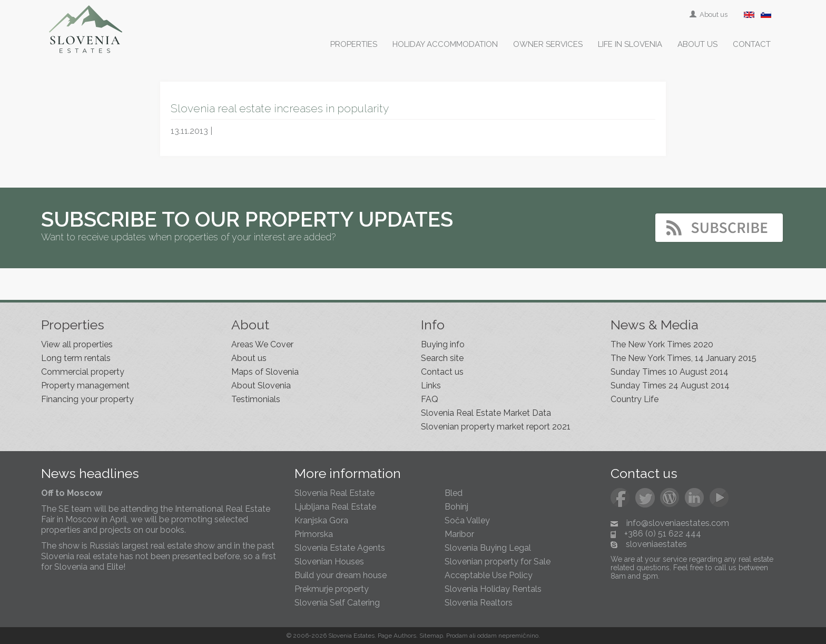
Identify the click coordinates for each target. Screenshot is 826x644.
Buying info (443, 344)
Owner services (548, 44)
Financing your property (87, 399)
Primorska (314, 534)
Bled (454, 493)
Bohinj (456, 507)
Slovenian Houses (329, 562)
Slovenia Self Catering (337, 603)
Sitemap (431, 636)
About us (709, 14)
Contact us (442, 372)
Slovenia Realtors (479, 603)
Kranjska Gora (321, 520)
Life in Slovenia (630, 44)
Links (431, 386)
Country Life (635, 399)
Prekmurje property (332, 589)
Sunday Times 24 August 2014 (670, 386)
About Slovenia (261, 386)
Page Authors (397, 636)
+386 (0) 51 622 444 (663, 534)
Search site (442, 358)
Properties (354, 44)
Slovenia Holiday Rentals (493, 589)
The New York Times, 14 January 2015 (684, 358)
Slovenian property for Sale (498, 562)
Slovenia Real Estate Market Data (486, 413)
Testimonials (256, 399)
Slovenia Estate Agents (340, 548)
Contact (752, 44)
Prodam (457, 636)
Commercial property (83, 372)
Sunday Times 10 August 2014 (670, 372)
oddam (487, 636)
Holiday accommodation (445, 44)
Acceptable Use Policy (489, 575)
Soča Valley (467, 520)
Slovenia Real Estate (335, 493)
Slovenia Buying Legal (488, 548)
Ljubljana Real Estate (335, 507)
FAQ (430, 399)
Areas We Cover (262, 344)
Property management (85, 386)
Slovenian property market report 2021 (496, 427)
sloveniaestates (656, 544)
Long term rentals (76, 358)
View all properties (77, 344)
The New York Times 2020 (662, 344)
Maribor (459, 534)
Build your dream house (341, 575)
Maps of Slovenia (265, 372)
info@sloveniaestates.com (678, 523)
